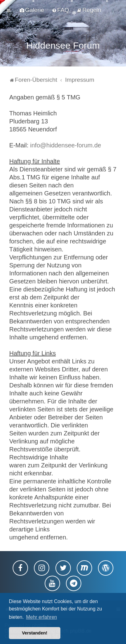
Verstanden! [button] (35, 633)
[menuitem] (32, 10)
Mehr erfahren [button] (41, 617)
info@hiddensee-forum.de (66, 144)
